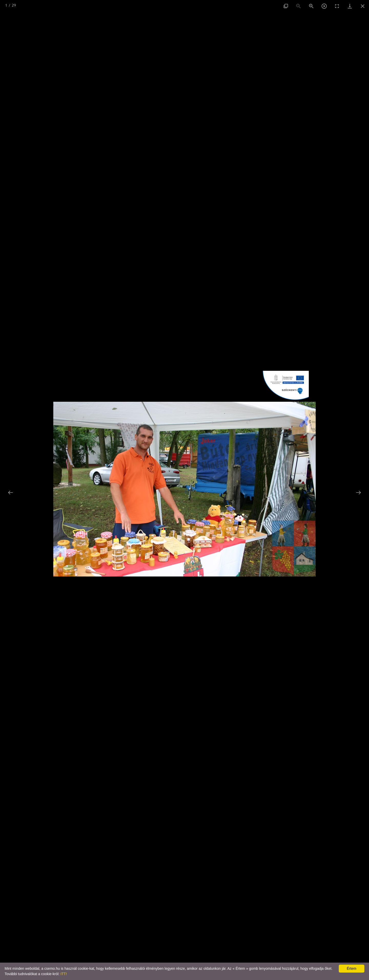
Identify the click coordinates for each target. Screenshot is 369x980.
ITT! (64, 974)
